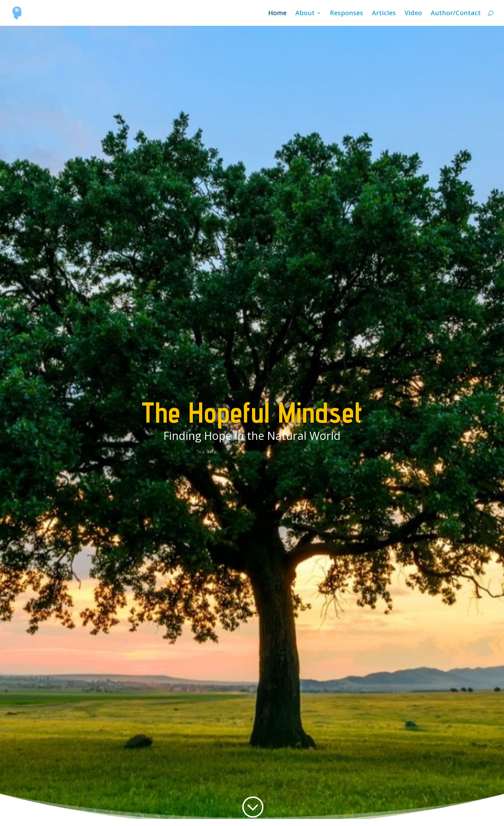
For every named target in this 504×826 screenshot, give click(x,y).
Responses (346, 14)
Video (413, 14)
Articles (384, 14)
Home (277, 14)
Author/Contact (456, 14)
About (305, 14)
